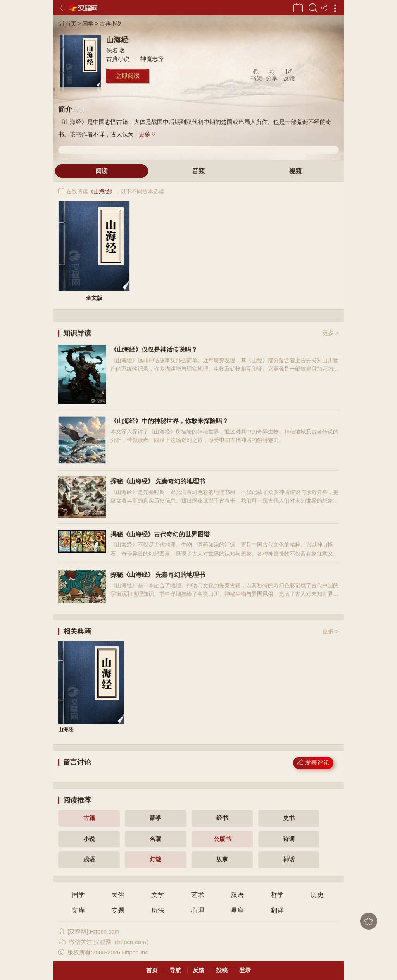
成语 (89, 859)
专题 (118, 910)
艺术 (198, 895)
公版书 (222, 839)
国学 (88, 24)
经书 (222, 818)
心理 (198, 910)
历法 (158, 910)
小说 (89, 839)
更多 (148, 134)
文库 (78, 910)
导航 (175, 970)
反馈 (198, 970)
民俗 (118, 895)
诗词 (289, 839)
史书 (289, 818)
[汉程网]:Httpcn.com (89, 931)
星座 (237, 910)
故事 (222, 859)
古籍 (89, 818)
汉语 (237, 895)
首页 (67, 24)
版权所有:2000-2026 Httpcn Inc (103, 952)
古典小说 (110, 24)
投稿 (222, 970)
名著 (155, 839)
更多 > (331, 333)
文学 (158, 895)
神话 (289, 859)
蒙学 (155, 818)
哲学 (277, 895)
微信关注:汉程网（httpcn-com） (105, 942)
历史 (317, 895)
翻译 (277, 910)
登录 (245, 970)
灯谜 (155, 859)
